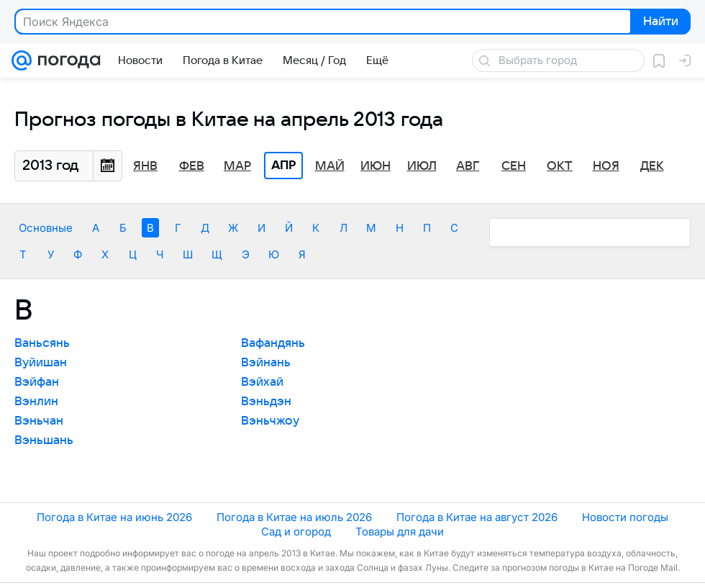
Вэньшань (44, 440)
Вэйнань (266, 363)
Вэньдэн (266, 402)
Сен (514, 166)
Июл (422, 166)
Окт (560, 166)
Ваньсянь (42, 343)
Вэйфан (37, 382)
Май (330, 166)
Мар (237, 166)
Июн (376, 166)
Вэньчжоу (270, 421)
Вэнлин (36, 402)
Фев (192, 166)
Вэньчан (39, 421)
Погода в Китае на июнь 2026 (114, 517)
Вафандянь (273, 343)
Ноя (606, 166)
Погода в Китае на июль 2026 (294, 517)
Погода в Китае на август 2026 (477, 517)
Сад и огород (296, 532)
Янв (145, 166)
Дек (652, 166)
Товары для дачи (400, 532)
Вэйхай (262, 382)
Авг (468, 166)
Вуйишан (41, 363)
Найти (659, 22)
